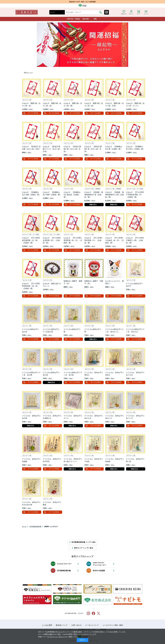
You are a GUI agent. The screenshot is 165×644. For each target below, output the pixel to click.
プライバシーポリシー (58, 637)
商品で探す (86, 19)
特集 (95, 19)
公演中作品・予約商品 (73, 19)
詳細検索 (107, 12)
